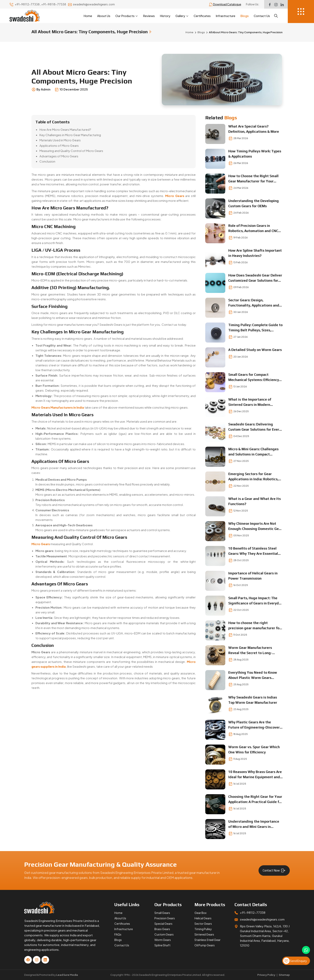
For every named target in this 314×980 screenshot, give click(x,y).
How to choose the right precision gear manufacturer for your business (255, 626)
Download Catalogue (227, 4)
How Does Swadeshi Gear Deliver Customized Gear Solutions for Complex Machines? (255, 278)
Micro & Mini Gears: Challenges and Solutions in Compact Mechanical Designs (253, 452)
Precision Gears (165, 918)
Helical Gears (203, 918)
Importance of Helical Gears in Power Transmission (253, 576)
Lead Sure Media (67, 975)
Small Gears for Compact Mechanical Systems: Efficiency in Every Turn (254, 377)
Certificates (202, 16)
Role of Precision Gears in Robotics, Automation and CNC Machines (253, 229)
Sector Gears (203, 924)
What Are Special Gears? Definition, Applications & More (254, 129)
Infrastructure (225, 16)
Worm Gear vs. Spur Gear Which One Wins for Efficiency (254, 750)
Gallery (182, 16)
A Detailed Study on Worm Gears (255, 350)
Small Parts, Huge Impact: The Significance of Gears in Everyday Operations (255, 601)
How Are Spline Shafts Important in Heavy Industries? (255, 253)
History (165, 16)
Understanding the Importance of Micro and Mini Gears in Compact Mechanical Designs (254, 824)
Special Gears (163, 924)
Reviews (149, 16)
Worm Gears (163, 940)
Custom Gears (164, 934)
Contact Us (262, 16)
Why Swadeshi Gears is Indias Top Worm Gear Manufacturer (253, 700)
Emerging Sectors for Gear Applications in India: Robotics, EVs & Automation (253, 477)
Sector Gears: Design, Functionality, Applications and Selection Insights (254, 303)
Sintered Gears (204, 934)
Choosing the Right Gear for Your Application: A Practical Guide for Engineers (255, 800)
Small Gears (162, 913)
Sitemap (284, 975)
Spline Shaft (162, 945)
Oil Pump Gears (205, 945)
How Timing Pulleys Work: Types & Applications (255, 154)
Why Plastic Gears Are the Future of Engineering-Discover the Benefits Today (254, 725)
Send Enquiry (295, 961)
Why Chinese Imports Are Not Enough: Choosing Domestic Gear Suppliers (255, 526)
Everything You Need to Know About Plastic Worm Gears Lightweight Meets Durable (253, 675)
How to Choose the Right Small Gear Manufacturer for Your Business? (253, 179)
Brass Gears (162, 929)
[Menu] (301, 12)
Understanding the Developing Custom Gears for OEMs (254, 203)
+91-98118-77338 (54, 4)
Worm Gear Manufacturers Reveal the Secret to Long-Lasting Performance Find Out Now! (253, 651)
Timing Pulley (203, 929)
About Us (104, 16)
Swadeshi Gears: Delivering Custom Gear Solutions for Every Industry (255, 427)
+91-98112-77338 (27, 4)
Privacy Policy (266, 975)
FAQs (118, 934)
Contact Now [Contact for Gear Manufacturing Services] (274, 870)
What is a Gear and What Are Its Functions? (255, 501)
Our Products (127, 16)
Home (88, 16)
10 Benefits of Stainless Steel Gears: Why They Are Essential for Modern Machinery (253, 551)
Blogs (245, 16)
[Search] (276, 16)
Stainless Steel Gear (207, 940)
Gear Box (200, 913)
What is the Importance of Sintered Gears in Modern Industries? (250, 402)
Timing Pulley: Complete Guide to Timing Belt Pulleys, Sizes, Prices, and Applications (255, 328)
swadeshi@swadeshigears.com (94, 4)
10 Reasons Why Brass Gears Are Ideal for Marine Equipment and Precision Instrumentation (255, 775)
